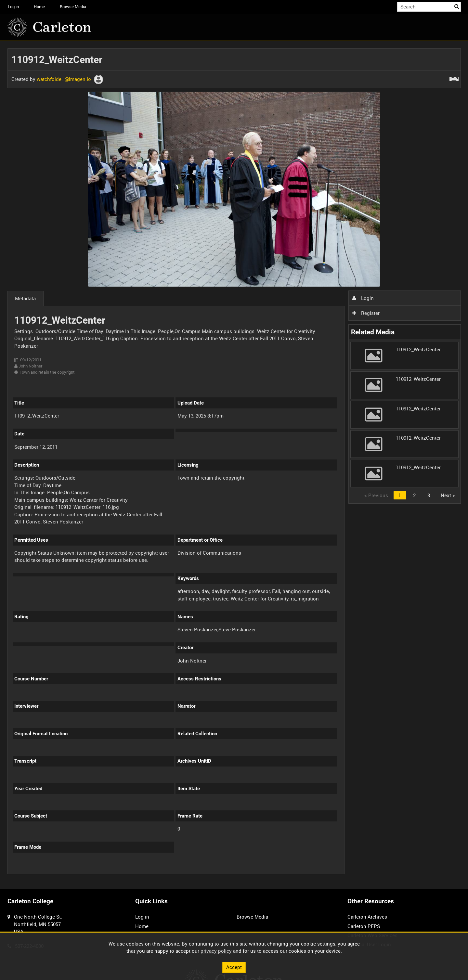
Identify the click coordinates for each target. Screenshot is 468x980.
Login (363, 298)
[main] (234, 465)
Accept (234, 967)
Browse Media (73, 7)
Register (366, 313)
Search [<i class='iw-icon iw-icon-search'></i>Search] (457, 6)
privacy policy (216, 951)
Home (39, 7)
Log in (13, 7)
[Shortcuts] (454, 78)
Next (448, 495)
